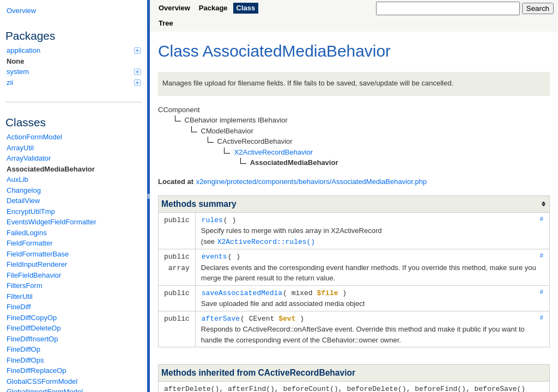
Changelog (24, 190)
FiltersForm (25, 286)
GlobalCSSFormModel (42, 381)
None (16, 61)
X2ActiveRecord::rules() (266, 241)
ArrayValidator (29, 158)
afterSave (221, 316)
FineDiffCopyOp (32, 318)
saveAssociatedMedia (242, 291)
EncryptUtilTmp (31, 212)
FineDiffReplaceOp (37, 370)
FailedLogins (27, 233)
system (74, 72)
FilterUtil (20, 296)
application (74, 50)
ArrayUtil (20, 148)
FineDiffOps (25, 360)
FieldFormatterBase (38, 254)
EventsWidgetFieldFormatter (51, 222)
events (214, 255)
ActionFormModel (34, 137)
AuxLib (17, 179)
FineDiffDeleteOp (34, 328)
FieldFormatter (30, 243)
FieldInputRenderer (37, 264)
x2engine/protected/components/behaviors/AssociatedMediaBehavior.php (312, 182)
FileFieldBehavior (34, 275)
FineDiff (19, 307)
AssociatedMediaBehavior (51, 169)
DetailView (23, 201)
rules (212, 219)
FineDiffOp (23, 349)
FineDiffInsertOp (32, 339)
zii (74, 82)
